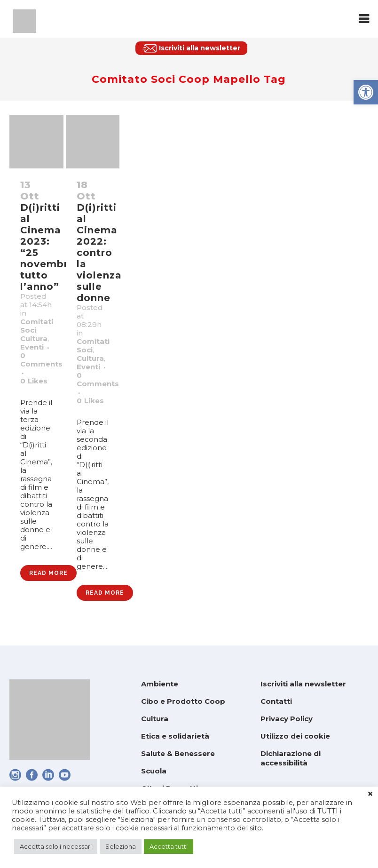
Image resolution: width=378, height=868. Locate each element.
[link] (366, 92)
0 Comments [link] (41, 360)
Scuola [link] (154, 771)
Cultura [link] (34, 338)
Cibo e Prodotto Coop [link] (183, 701)
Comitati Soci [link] (37, 326)
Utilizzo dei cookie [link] (295, 736)
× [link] (370, 794)
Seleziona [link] (121, 846)
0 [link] (34, 381)
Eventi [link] (32, 347)
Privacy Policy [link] (287, 719)
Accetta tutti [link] (169, 846)
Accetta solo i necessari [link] (56, 846)
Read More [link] (48, 573)
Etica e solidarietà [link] (175, 736)
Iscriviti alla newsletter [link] (303, 684)
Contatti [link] (276, 701)
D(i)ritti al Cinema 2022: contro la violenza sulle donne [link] (99, 253)
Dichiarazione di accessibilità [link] (291, 758)
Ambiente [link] (160, 684)
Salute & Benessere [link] (178, 753)
